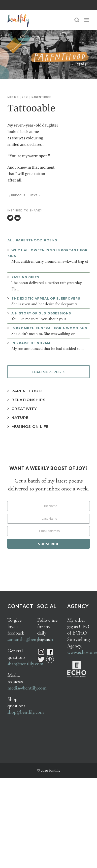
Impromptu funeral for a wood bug (49, 328)
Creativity (24, 409)
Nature (20, 418)
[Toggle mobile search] (77, 20)
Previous (18, 195)
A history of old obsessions (41, 313)
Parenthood (42, 97)
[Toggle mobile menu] (87, 20)
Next (33, 195)
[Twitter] (10, 218)
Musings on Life (30, 426)
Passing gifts (25, 277)
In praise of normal (32, 343)
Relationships (29, 400)
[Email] (17, 218)
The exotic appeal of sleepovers (46, 298)
